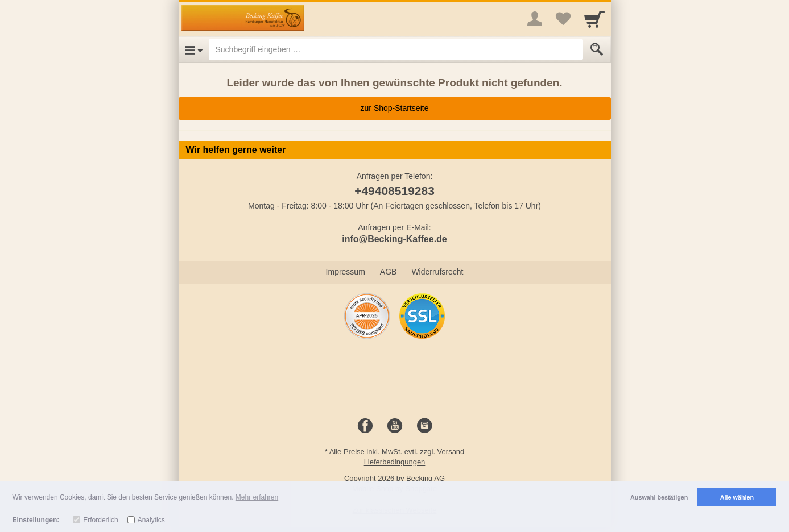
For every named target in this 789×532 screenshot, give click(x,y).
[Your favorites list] (563, 19)
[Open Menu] (194, 49)
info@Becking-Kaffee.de (394, 239)
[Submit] (597, 49)
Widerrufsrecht (437, 272)
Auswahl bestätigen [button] (659, 497)
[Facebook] (365, 426)
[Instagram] (424, 426)
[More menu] (535, 19)
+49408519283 (394, 191)
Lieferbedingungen (395, 462)
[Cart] (594, 19)
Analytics (151, 520)
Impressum (346, 272)
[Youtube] (395, 426)
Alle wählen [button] (737, 497)
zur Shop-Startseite (395, 108)
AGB (389, 272)
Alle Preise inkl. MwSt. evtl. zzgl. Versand (397, 452)
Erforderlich (100, 520)
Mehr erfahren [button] (257, 497)
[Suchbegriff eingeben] (396, 49)
